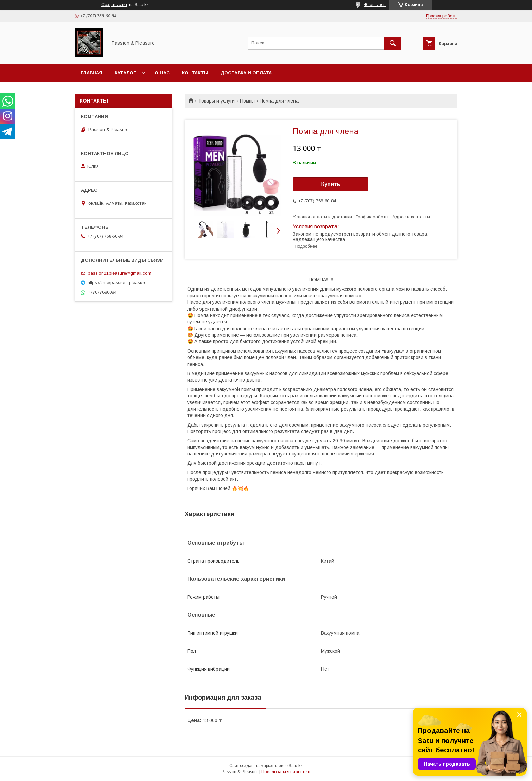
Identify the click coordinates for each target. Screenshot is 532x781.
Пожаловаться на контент (286, 772)
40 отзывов (375, 5)
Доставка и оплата (246, 73)
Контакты (195, 73)
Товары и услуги (216, 101)
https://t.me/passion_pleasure (117, 283)
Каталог (125, 73)
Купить (331, 184)
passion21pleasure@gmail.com (119, 273)
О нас (162, 73)
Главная (92, 73)
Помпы (247, 101)
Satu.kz (296, 766)
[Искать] (393, 43)
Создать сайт (114, 5)
